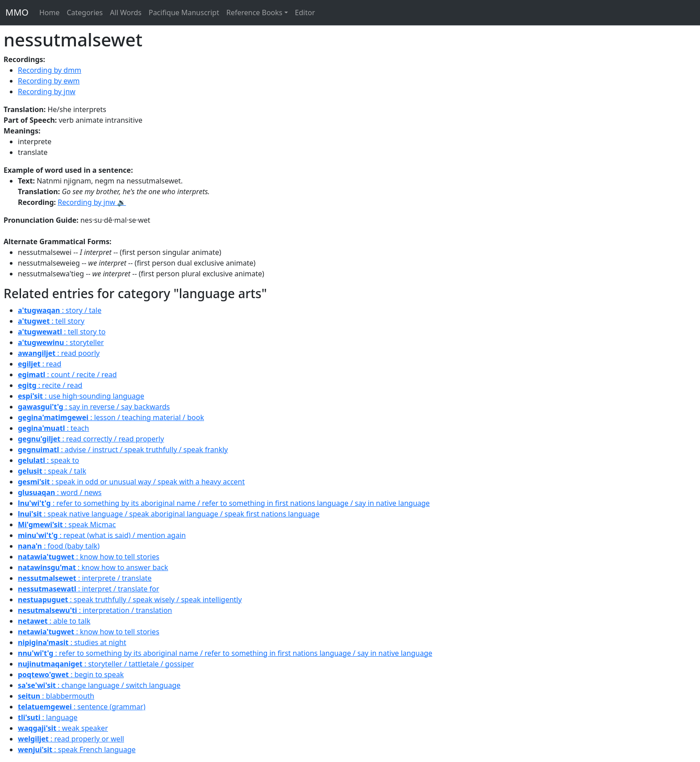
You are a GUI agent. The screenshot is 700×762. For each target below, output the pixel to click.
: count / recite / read (67, 375)
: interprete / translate (85, 578)
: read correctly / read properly (91, 439)
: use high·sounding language (81, 396)
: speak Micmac (67, 525)
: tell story (51, 321)
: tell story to (62, 332)
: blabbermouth (56, 696)
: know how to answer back (93, 567)
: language (48, 717)
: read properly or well (71, 739)
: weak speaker (63, 728)
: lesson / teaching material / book (111, 417)
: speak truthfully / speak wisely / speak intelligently (130, 600)
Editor (305, 12)
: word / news (60, 492)
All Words (126, 12)
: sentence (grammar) (82, 707)
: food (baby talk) (59, 546)
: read (40, 364)
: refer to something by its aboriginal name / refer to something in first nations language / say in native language (224, 503)
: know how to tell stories (89, 557)
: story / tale (60, 310)
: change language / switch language (99, 685)
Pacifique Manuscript (184, 12)
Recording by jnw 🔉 (92, 202)
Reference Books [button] (254, 12)
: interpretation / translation (95, 610)
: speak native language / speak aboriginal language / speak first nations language (169, 514)
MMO (17, 12)
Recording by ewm (49, 81)
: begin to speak (71, 675)
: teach (53, 428)
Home (50, 12)
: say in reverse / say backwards (94, 407)
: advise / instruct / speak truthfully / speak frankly (123, 450)
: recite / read (50, 385)
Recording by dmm (50, 70)
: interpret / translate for (89, 589)
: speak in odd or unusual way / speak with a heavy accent (131, 482)
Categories (85, 12)
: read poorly (59, 353)
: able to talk (54, 621)
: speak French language (77, 750)
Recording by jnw (47, 92)
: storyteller (61, 342)
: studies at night (72, 642)
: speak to (48, 460)
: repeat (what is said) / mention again (102, 535)
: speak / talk (52, 471)
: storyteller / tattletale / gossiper (106, 664)
